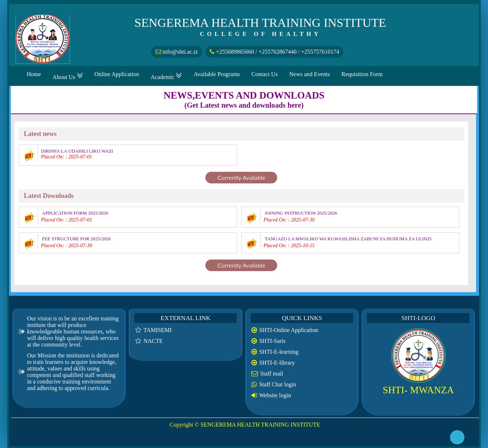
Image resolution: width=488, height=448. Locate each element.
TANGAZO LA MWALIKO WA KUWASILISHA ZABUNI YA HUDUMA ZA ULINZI (348, 239)
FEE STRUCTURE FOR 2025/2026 (76, 239)
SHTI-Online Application (289, 330)
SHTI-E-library (277, 363)
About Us (68, 76)
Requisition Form (362, 74)
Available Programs (217, 74)
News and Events (309, 74)
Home (34, 74)
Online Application (117, 74)
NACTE (153, 341)
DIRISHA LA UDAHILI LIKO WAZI (77, 151)
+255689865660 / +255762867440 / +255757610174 (274, 52)
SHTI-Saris (272, 341)
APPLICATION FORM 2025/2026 (75, 213)
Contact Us (264, 74)
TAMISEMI (158, 330)
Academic (166, 76)
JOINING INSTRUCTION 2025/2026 (301, 213)
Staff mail (272, 374)
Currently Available (241, 177)
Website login (275, 395)
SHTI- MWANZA (418, 390)
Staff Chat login (278, 384)
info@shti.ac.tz (177, 52)
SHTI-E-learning (279, 352)
